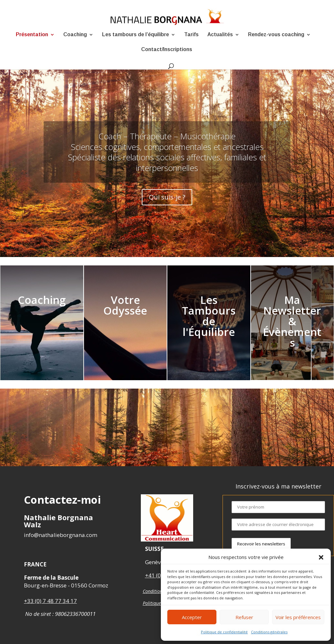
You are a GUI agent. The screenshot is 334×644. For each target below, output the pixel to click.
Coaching (75, 35)
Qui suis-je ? (167, 196)
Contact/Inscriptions (167, 50)
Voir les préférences (298, 617)
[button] (321, 557)
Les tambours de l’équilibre (136, 35)
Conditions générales (269, 632)
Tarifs (191, 35)
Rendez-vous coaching (276, 35)
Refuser (244, 617)
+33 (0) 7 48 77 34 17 (50, 601)
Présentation (32, 35)
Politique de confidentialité (224, 632)
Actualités (220, 35)
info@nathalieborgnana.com (61, 535)
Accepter (192, 617)
